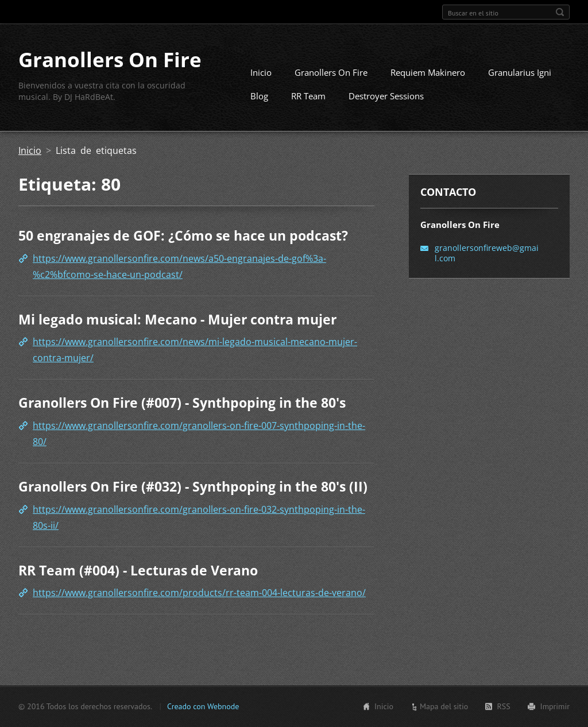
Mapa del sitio (444, 706)
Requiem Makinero (428, 72)
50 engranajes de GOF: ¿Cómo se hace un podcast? (183, 235)
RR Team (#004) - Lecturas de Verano (138, 570)
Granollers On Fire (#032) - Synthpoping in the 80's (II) (193, 486)
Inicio (261, 72)
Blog (259, 96)
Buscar (560, 12)
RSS (503, 706)
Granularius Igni (520, 72)
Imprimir (555, 706)
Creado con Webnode (203, 706)
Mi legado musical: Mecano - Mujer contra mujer (177, 319)
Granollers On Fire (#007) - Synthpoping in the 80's (182, 403)
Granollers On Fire (331, 72)
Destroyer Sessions (386, 96)
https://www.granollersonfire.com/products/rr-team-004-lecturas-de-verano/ (199, 593)
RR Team (308, 96)
